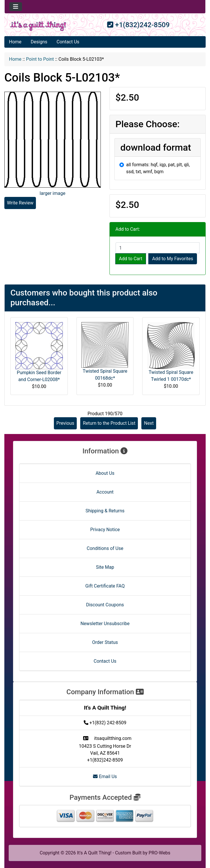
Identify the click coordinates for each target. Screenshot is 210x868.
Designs (39, 42)
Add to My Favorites (172, 259)
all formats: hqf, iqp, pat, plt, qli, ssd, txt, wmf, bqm (158, 168)
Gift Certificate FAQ (105, 586)
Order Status (105, 642)
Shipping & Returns (105, 511)
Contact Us (68, 42)
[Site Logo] (38, 26)
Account (105, 492)
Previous (65, 423)
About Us (105, 473)
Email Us (105, 776)
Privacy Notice (105, 530)
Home (15, 42)
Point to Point (40, 59)
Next (149, 423)
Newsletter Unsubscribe (105, 624)
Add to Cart (131, 259)
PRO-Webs (159, 853)
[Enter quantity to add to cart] (158, 248)
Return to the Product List (109, 423)
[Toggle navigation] (16, 7)
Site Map (105, 567)
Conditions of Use (105, 548)
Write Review (20, 203)
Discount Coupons (105, 605)
